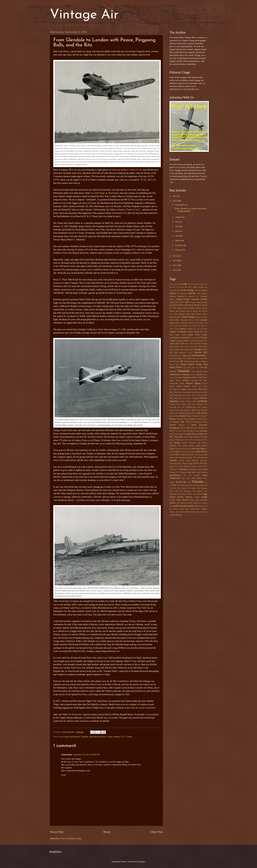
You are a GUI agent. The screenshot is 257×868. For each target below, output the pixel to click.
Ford (179, 367)
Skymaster (204, 460)
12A (176, 284)
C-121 (189, 323)
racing (177, 443)
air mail (180, 290)
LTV (206, 404)
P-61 (180, 431)
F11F (198, 358)
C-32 (180, 326)
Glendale (85, 737)
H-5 (201, 378)
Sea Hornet (191, 455)
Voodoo (197, 497)
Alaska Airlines (202, 293)
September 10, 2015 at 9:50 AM (86, 755)
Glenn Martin (196, 371)
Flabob (205, 361)
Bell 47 (189, 311)
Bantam (198, 308)
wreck (190, 506)
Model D (190, 416)
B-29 (197, 305)
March (178, 241)
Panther (201, 434)
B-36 (205, 305)
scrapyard (183, 455)
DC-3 (179, 343)
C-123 (195, 323)
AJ (178, 293)
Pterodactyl (199, 440)
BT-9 (197, 320)
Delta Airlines (174, 347)
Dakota (201, 341)
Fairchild (187, 361)
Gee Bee (204, 368)
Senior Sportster (180, 458)
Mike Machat (202, 413)
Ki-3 (183, 395)
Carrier (176, 329)
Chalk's (205, 329)
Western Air (174, 503)
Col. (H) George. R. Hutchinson (104, 193)
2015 (175, 201)
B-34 (201, 305)
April (178, 236)
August (178, 217)
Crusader (179, 341)
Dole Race (184, 349)
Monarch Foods (182, 419)
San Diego (191, 452)
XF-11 (187, 509)
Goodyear (185, 374)
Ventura (172, 497)
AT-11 (182, 302)
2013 (175, 261)
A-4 (171, 287)
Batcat (178, 311)
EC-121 (190, 352)
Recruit (205, 443)
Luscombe (173, 407)
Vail (194, 494)
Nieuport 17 (184, 425)
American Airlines (199, 299)
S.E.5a (185, 452)
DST (171, 352)
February (179, 245)
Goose (192, 375)
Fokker (172, 367)
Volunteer (189, 497)
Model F (204, 416)
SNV (205, 463)
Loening (172, 404)
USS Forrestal (182, 488)
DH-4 (182, 347)
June (177, 226)
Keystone (178, 395)
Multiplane (193, 419)
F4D (202, 358)
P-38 (201, 428)
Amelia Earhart (183, 299)
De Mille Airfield (201, 344)
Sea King (198, 455)
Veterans (180, 497)
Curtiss (185, 341)
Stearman (183, 469)
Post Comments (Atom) (71, 838)
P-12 (193, 428)
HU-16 (205, 383)
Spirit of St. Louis (176, 466)
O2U (188, 428)
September (180, 205)
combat (191, 335)
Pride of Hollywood (177, 440)
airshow (173, 293)
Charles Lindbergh (178, 332)
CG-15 (199, 329)
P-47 (171, 431)
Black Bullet (191, 314)
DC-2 (173, 343)
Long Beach (181, 404)
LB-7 (180, 398)
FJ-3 (200, 361)
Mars (182, 410)
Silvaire (182, 460)
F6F (171, 361)
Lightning (174, 401)
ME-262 (204, 410)
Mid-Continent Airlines (188, 413)
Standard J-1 (174, 469)
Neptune (173, 425)
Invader (194, 386)
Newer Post (57, 832)
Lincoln (182, 401)
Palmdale (204, 431)
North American (199, 425)
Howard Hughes (193, 383)
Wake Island (195, 500)
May (177, 231)
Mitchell (182, 416)
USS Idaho (192, 488)
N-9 (192, 422)
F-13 (175, 358)
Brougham (184, 320)
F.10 (189, 358)
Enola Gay (179, 356)
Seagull (205, 455)
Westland (183, 503)
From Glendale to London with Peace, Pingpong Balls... (191, 210)
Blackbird (173, 317)
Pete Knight (189, 437)
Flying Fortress (187, 364)
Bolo (206, 317)
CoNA (198, 335)
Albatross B (182, 296)
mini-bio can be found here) (143, 708)
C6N (202, 326)
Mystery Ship (179, 422)
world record (179, 506)
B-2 (183, 305)
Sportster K (187, 466)
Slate (190, 463)
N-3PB (188, 422)
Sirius (188, 460)
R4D (171, 443)
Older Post (157, 832)
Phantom (197, 437)
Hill (200, 380)
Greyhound (178, 378)
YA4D (194, 512)
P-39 (206, 428)
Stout (205, 469)
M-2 (184, 407)
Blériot (179, 317)
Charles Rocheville (195, 332)
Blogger (142, 862)
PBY (171, 437)
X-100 (201, 506)
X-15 (205, 506)
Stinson (200, 469)
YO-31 (205, 512)
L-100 (193, 395)
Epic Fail (187, 355)
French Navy (187, 368)
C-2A (176, 326)
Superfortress (175, 475)
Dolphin (191, 349)
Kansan (197, 392)
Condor (204, 335)
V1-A (123, 737)
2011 (175, 270)
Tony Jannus (197, 478)
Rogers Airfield (195, 446)
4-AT (184, 284)
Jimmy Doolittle (192, 389)
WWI (196, 506)
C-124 (200, 323)
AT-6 (187, 302)
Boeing (191, 317)
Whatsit (190, 503)
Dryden (205, 349)
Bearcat (183, 311)
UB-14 (190, 485)
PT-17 (187, 440)
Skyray (179, 463)
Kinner (188, 395)
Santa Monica (201, 452)
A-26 (205, 284)
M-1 (179, 407)
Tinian (188, 478)
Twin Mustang (182, 485)
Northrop (174, 428)
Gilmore (173, 371)
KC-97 (172, 395)
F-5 (186, 358)
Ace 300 (184, 287)
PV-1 (205, 440)
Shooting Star (202, 458)
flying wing (202, 364)
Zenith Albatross (176, 515)
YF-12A (199, 512)
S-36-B (176, 452)
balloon (186, 308)
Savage (172, 455)
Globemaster (175, 374)
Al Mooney (184, 293)
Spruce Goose (197, 466)
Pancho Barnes (192, 434)
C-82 (194, 326)
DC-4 (184, 344)
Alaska (192, 293)
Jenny (184, 389)
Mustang (200, 419)
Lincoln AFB (191, 401)
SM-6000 (196, 463)
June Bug (186, 392)
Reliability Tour (175, 446)
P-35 (197, 428)
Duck (176, 352)
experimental (198, 355)
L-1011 (198, 395)
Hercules (194, 380)
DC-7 (188, 344)
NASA (205, 422)
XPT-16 (183, 512)
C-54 (190, 326)
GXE (194, 378)
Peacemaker (179, 437)
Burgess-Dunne (175, 323)
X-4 (171, 509)
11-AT (172, 284)
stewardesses (192, 469)
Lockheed (202, 401)
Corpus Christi (196, 338)
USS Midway (197, 491)
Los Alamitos (198, 404)
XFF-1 (199, 509)
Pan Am (172, 434)
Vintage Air (84, 15)
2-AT (179, 284)
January (179, 250)
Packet (197, 431)
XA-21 (176, 509)
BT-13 (192, 320)
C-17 (171, 326)
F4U (205, 358)
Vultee (129, 737)
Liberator (203, 398)
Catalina (183, 329)
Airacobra (197, 290)
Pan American (180, 434)
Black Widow (202, 314)
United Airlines (198, 485)
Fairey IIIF (194, 361)
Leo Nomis (187, 398)
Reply (64, 775)
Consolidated (174, 338)
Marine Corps (174, 410)
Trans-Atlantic (114, 737)
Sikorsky (173, 460)
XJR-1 (205, 509)
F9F (182, 361)
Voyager (172, 500)
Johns (205, 389)
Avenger (193, 302)
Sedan (172, 458)
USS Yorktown (182, 494)
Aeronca (201, 287)
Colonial (184, 335)
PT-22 (192, 440)
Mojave (173, 419)
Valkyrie (199, 494)
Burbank (204, 320)
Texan (205, 475)
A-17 (197, 284)
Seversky (189, 458)
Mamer (205, 407)
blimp (185, 317)
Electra (172, 356)
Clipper (177, 335)
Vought (204, 497)
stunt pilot (192, 472)
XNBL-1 (173, 512)
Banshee (192, 308)
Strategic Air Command (178, 472)
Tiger (183, 478)
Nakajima (198, 422)
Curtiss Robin (194, 341)
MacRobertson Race (98, 737)
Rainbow (184, 443)
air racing (64, 737)
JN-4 (201, 389)
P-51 (176, 431)
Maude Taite (196, 410)
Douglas (198, 349)
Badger (180, 308)
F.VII (194, 358)
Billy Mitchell (179, 314)
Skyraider (173, 463)
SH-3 (195, 458)
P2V (192, 431)
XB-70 (182, 509)
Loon (189, 404)
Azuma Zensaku (202, 302)
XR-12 (189, 512)
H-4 (198, 378)
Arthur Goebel (174, 302)
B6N (175, 308)
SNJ (201, 463)
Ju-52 (180, 392)
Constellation (185, 338)
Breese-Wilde (174, 320)
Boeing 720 (199, 317)
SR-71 (205, 466)
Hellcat (178, 380)
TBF (185, 475)
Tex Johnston (194, 475)
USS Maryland (185, 491)
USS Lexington (202, 488)
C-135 (205, 323)
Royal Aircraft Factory (183, 449)
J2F (200, 386)
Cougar (172, 341)
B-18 (179, 305)
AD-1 (190, 287)
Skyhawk (195, 460)
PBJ (206, 434)
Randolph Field (195, 443)
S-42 (181, 452)
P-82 (188, 431)
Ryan (203, 449)
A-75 (178, 287)
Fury (194, 368)
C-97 (198, 326)
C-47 (185, 326)
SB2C (177, 455)
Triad (189, 482)
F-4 (183, 358)
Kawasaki (204, 392)
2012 (175, 265)
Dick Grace (189, 347)
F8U (178, 361)
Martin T (188, 410)
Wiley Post (197, 503)
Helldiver (186, 380)
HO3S (182, 383)
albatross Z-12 (193, 296)
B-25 (192, 305)
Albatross (173, 296)
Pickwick (204, 437)
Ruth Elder (196, 449)
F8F (174, 361)
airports (204, 290)
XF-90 (193, 509)
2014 (175, 256)
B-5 (171, 308)
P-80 (184, 431)
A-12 (193, 284)
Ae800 (195, 287)
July (177, 222)
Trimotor (198, 482)
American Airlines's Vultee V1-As (126, 170)
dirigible (177, 349)
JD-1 (179, 389)
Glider (205, 371)
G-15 (198, 368)
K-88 (192, 392)
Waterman (204, 500)
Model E (197, 416)
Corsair (204, 338)
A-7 (174, 287)
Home (107, 832)
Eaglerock (183, 352)
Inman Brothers (183, 386)
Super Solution (202, 472)
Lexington (195, 398)
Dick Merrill (74, 737)
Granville (199, 375)
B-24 (187, 305)
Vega (205, 494)
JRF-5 (172, 392)
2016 (175, 196)
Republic (185, 446)
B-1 (171, 305)
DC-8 (193, 344)
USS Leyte (174, 491)
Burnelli (183, 323)
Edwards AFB (201, 352)
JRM (176, 392)
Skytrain (185, 463)
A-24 (202, 284)
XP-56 (178, 512)
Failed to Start (133, 210)
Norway (182, 428)
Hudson (172, 386)
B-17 (175, 305)
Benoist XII (197, 311)
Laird (175, 398)
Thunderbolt (175, 478)
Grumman (187, 377)
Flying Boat (174, 364)
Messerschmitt (174, 413)
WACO (186, 500)
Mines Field (174, 416)
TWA (174, 485)
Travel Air (181, 482)
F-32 (179, 358)
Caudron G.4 (191, 329)
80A (189, 284)
